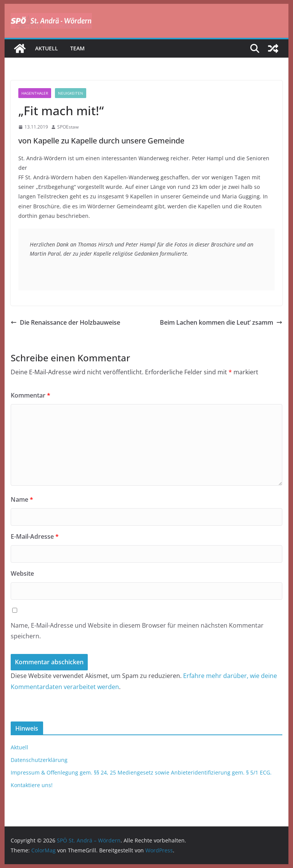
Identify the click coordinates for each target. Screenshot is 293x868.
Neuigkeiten (71, 93)
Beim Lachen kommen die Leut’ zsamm (221, 322)
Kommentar (31, 395)
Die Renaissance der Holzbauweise (65, 322)
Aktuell (47, 48)
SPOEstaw (68, 127)
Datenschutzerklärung (39, 760)
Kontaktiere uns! (32, 785)
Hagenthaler (35, 93)
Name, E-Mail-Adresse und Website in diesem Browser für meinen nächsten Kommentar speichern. (137, 631)
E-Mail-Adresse (35, 536)
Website (22, 573)
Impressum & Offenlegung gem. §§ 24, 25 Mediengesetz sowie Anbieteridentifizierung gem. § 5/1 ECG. (141, 772)
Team (77, 48)
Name (22, 499)
